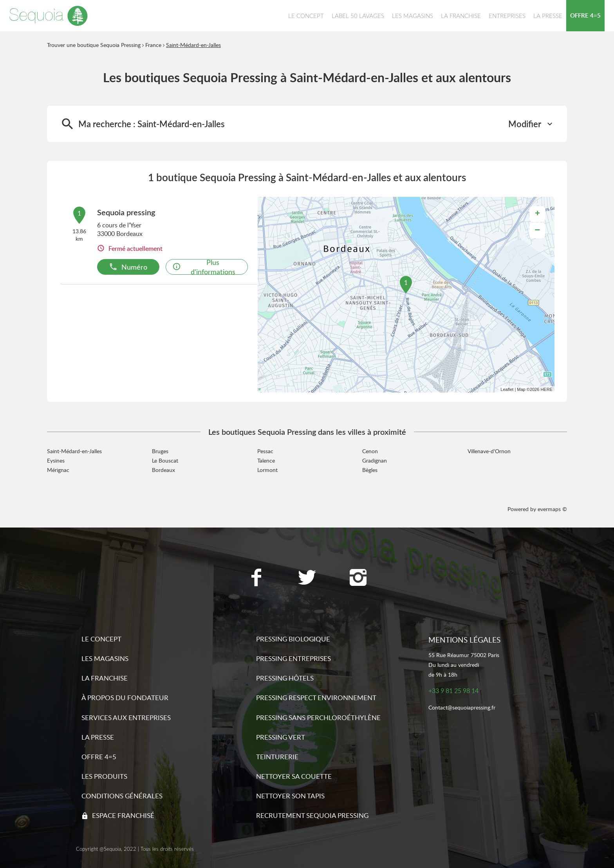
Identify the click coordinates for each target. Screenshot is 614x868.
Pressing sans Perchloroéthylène (318, 718)
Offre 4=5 (99, 757)
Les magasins (105, 658)
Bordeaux (163, 470)
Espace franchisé (123, 815)
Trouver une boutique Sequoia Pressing (94, 45)
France (153, 45)
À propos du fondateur (125, 698)
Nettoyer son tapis (290, 796)
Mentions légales (464, 640)
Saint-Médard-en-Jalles (193, 45)
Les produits (104, 776)
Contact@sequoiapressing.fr (462, 708)
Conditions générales (122, 796)
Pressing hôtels (285, 678)
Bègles (370, 470)
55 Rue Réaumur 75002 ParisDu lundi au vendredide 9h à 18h (464, 665)
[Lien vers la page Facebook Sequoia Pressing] (256, 578)
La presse (98, 737)
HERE (546, 389)
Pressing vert (281, 737)
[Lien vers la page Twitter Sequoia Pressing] (307, 578)
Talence (266, 460)
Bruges (160, 451)
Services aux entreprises (126, 718)
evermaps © (552, 509)
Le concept (101, 639)
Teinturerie (277, 757)
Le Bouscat (165, 460)
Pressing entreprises (293, 658)
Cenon (370, 451)
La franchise (105, 678)
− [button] (537, 230)
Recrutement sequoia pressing (312, 815)
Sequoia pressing (126, 212)
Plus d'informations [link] (204, 267)
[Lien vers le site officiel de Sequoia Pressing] (49, 16)
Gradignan (375, 460)
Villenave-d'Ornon (489, 451)
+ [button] (537, 214)
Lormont (267, 470)
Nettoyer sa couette (294, 776)
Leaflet (507, 389)
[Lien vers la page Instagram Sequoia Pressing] (358, 578)
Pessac (265, 451)
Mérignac (58, 470)
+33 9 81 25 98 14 (453, 691)
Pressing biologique (293, 639)
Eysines (56, 460)
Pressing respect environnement (316, 698)
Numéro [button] (128, 267)
